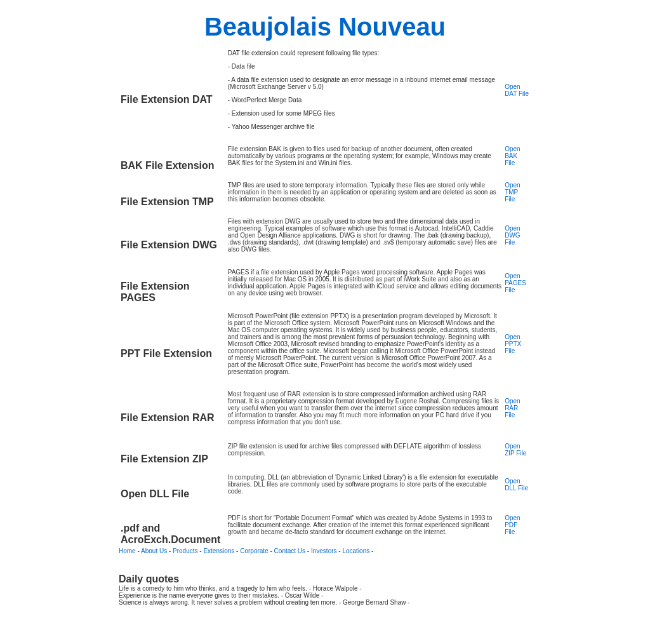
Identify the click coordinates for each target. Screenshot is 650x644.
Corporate (254, 551)
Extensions (219, 551)
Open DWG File (512, 235)
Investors (324, 551)
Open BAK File (512, 156)
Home (127, 551)
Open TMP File (512, 192)
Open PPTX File (513, 344)
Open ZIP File (515, 450)
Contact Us (290, 551)
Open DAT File (517, 90)
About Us (154, 551)
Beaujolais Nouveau (325, 27)
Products (185, 551)
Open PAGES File (515, 283)
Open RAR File (512, 408)
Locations (356, 551)
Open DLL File (516, 485)
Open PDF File (512, 525)
